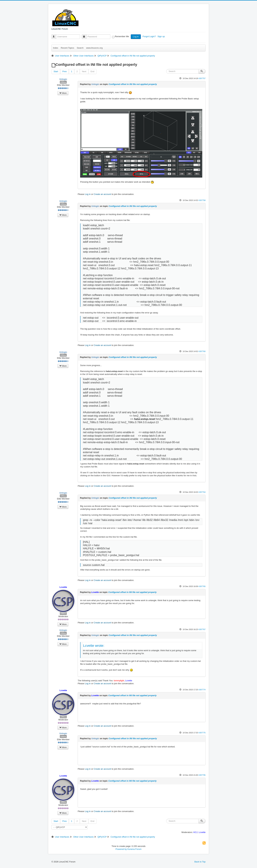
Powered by (121, 849)
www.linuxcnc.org (94, 48)
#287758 (202, 200)
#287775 (202, 733)
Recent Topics (67, 48)
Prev (64, 71)
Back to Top (200, 862)
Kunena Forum (134, 849)
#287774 (202, 690)
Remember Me (122, 36)
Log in (136, 37)
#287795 (202, 775)
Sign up (161, 36)
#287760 (202, 351)
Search (80, 48)
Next (84, 71)
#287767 (202, 629)
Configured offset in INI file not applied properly (133, 84)
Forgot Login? (149, 36)
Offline (63, 82)
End (92, 71)
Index (56, 48)
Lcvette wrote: (94, 646)
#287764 (202, 492)
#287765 (202, 586)
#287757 (202, 78)
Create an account (102, 194)
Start (56, 71)
